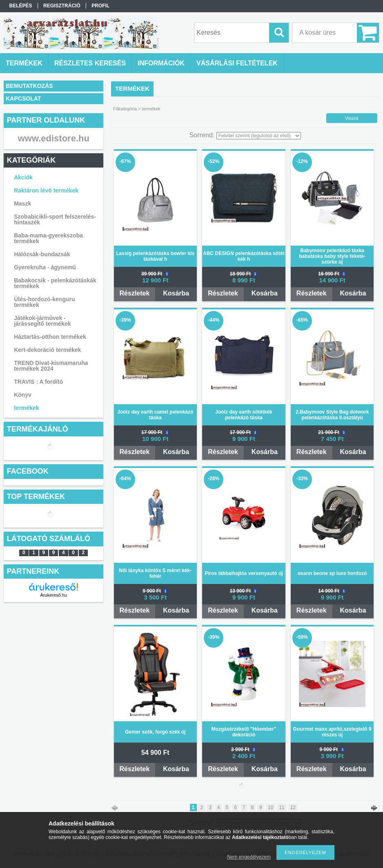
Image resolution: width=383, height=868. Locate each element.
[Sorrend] (259, 136)
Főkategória (125, 109)
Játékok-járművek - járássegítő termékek (42, 321)
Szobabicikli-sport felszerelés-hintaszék (55, 219)
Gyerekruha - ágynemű (45, 267)
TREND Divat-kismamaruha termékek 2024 (51, 366)
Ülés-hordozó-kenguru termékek (44, 302)
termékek (27, 408)
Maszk (22, 204)
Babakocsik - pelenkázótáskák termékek (55, 283)
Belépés (21, 6)
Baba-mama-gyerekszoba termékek (48, 238)
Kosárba (176, 293)
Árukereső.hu (54, 595)
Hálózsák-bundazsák (42, 254)
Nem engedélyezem (249, 857)
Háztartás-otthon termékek (50, 337)
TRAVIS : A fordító (38, 382)
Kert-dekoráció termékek (47, 350)
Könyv (23, 395)
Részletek (135, 293)
